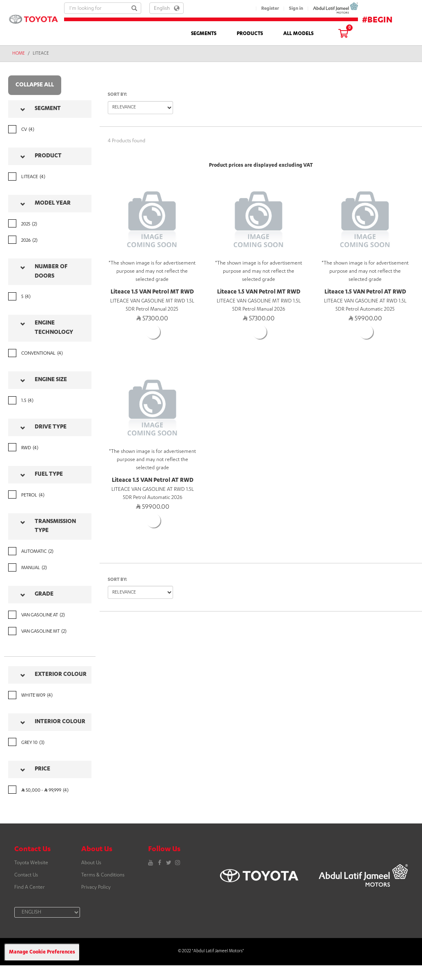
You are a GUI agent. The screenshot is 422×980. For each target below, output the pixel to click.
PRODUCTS (250, 34)
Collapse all (35, 85)
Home (19, 54)
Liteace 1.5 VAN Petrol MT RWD (152, 292)
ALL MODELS (298, 34)
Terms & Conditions (103, 875)
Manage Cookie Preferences (42, 952)
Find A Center (30, 887)
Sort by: (118, 95)
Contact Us (26, 875)
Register (270, 9)
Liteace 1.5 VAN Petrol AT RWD (365, 292)
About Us (91, 863)
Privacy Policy (96, 887)
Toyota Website (31, 863)
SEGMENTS (204, 34)
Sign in (296, 9)
